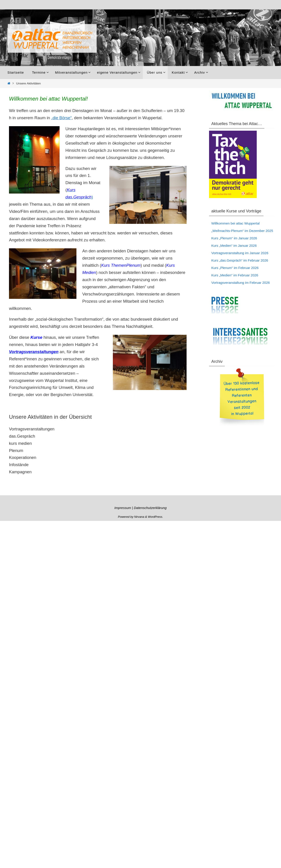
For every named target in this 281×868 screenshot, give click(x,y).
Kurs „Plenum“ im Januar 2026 (234, 238)
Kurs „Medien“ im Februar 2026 (235, 275)
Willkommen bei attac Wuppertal (235, 223)
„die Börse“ (61, 118)
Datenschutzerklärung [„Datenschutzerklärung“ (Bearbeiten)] (150, 508)
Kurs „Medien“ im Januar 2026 (234, 246)
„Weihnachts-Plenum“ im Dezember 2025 (242, 231)
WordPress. (156, 517)
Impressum (123, 508)
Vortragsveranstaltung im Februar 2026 (241, 283)
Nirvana (139, 517)
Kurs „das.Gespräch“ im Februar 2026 (240, 260)
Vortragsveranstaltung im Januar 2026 (240, 253)
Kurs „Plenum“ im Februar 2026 (235, 268)
